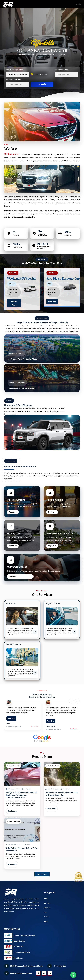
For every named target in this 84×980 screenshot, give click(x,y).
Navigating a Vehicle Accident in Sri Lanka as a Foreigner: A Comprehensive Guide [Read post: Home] (21, 795)
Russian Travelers (16, 353)
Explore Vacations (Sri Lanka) (13, 935)
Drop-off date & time (14, 80)
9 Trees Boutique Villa (13, 952)
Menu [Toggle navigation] (78, 4)
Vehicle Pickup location (15, 70)
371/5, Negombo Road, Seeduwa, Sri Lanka (27, 966)
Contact (46, 917)
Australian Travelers (17, 383)
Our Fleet (47, 903)
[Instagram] (44, 973)
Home (46, 899)
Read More (11, 718)
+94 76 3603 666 (59, 966)
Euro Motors (13, 958)
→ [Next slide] (77, 701)
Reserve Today (14, 303)
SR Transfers (13, 947)
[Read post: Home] (22, 774)
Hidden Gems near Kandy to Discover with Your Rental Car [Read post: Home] (62, 794)
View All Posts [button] (42, 874)
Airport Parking (13, 941)
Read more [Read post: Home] (12, 811)
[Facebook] (38, 973)
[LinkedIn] (50, 973)
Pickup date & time (62, 70)
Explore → (13, 512)
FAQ (45, 912)
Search (42, 84)
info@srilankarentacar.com (21, 973)
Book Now (52, 302)
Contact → (13, 577)
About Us (47, 908)
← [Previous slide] (71, 701)
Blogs (46, 921)
